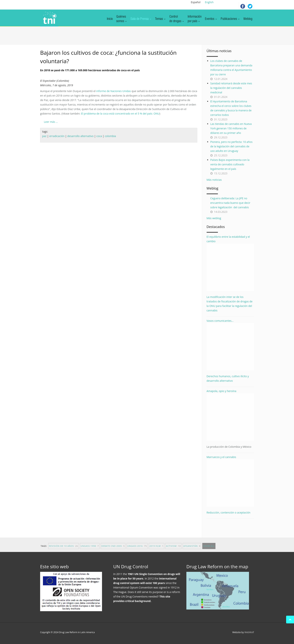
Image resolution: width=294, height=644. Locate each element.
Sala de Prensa (141, 19)
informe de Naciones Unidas (114, 91)
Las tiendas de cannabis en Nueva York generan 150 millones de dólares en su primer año (231, 128)
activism (173, 549)
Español (196, 2)
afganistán (192, 549)
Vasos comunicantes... (230, 345)
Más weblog (214, 218)
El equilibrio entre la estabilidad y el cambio (230, 263)
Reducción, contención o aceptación (229, 512)
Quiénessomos (122, 19)
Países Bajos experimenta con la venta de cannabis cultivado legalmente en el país (230, 164)
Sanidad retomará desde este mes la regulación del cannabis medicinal (231, 88)
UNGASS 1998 (90, 549)
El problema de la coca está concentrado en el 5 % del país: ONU (120, 114)
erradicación (57, 136)
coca (99, 136)
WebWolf (249, 632)
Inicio (110, 19)
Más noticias (214, 180)
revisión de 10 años (63, 549)
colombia (110, 136)
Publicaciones (230, 19)
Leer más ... (51, 122)
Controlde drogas (177, 19)
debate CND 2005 (113, 549)
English (209, 2)
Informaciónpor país (195, 19)
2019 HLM (156, 549)
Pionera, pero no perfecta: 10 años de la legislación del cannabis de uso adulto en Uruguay (231, 146)
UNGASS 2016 (137, 549)
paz (44, 136)
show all (209, 549)
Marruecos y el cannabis (230, 481)
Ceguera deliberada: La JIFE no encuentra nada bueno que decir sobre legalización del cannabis (230, 203)
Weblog (248, 19)
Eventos (211, 19)
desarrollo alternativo (80, 136)
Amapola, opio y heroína (230, 419)
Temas (160, 19)
